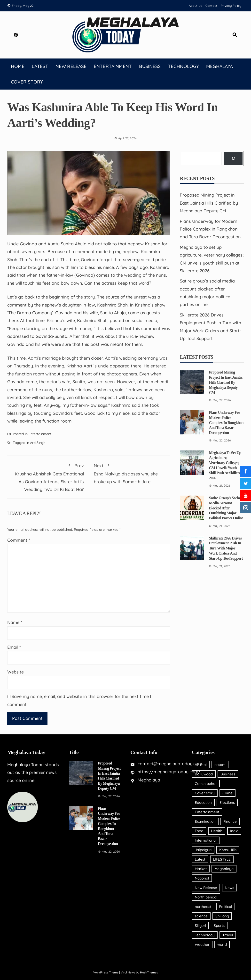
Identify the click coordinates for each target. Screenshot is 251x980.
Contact (211, 6)
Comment (19, 540)
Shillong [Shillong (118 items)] (222, 916)
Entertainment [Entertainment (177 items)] (207, 812)
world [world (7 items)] (222, 944)
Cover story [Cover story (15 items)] (205, 793)
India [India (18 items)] (234, 831)
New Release (71, 66)
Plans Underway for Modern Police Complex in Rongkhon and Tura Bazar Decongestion (210, 229)
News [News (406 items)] (229, 888)
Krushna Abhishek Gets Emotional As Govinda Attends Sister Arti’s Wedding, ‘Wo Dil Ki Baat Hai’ (48, 477)
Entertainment (113, 66)
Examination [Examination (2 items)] (205, 821)
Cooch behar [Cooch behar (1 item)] (206, 784)
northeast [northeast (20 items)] (203, 907)
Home (18, 66)
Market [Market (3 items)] (201, 869)
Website (16, 672)
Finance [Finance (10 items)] (230, 821)
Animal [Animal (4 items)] (201, 765)
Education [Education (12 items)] (203, 802)
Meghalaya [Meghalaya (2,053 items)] (224, 869)
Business (150, 66)
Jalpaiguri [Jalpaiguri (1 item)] (203, 850)
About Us (195, 6)
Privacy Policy (231, 6)
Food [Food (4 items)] (199, 831)
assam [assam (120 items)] (220, 765)
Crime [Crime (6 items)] (227, 793)
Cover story (27, 82)
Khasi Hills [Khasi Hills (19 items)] (228, 850)
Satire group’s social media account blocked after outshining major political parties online (226, 508)
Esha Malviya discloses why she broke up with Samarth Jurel (130, 473)
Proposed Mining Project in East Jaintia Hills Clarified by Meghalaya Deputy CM (209, 203)
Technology (183, 66)
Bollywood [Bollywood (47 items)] (204, 774)
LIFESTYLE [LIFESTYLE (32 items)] (222, 859)
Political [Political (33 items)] (226, 907)
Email (14, 647)
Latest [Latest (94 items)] (200, 859)
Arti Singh (38, 443)
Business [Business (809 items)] (228, 774)
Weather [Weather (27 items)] (202, 944)
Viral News (128, 972)
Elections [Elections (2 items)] (227, 802)
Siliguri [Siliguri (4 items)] (200, 926)
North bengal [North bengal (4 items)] (206, 897)
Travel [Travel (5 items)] (228, 935)
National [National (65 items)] (202, 878)
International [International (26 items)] (206, 840)
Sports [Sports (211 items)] (219, 926)
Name (15, 622)
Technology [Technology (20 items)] (205, 935)
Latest (40, 66)
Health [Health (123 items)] (217, 831)
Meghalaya (220, 66)
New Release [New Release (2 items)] (206, 888)
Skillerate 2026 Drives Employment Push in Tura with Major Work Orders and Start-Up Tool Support (226, 548)
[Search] (233, 158)
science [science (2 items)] (201, 916)
